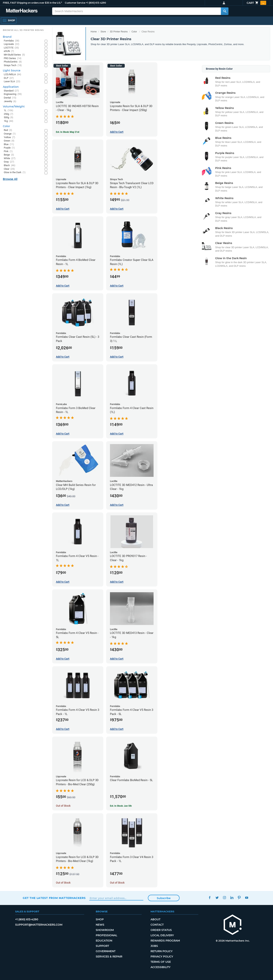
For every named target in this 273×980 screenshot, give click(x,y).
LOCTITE (11, 48)
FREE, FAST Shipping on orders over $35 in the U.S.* (32, 3)
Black (10, 165)
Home (94, 32)
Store (103, 32)
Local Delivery (162, 935)
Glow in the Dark (15, 172)
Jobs (154, 946)
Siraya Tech (13, 65)
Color (134, 32)
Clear (9, 169)
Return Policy (162, 951)
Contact (157, 925)
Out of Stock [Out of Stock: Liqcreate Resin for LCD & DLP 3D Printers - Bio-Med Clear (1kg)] (63, 883)
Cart (256, 3)
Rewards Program (165, 941)
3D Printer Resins (119, 32)
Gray (9, 162)
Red (8, 130)
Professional (106, 935)
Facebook (210, 897)
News (100, 925)
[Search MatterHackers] (225, 11)
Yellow (9, 137)
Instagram (224, 897)
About (155, 919)
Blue (9, 144)
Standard (11, 91)
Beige (9, 155)
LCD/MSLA (13, 75)
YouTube (247, 897)
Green (9, 141)
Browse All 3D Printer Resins (23, 30)
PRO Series (13, 58)
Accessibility (160, 967)
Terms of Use (161, 962)
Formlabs (12, 41)
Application (11, 87)
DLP (9, 78)
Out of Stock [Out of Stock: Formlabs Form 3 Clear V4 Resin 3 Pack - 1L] (117, 883)
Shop (100, 919)
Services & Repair (109, 957)
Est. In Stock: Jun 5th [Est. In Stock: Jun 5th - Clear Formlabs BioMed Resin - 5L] (121, 806)
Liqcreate (12, 44)
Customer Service (75, 3)
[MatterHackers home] (233, 925)
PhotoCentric (13, 62)
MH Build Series (14, 55)
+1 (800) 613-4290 (96, 3)
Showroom (105, 930)
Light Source (12, 70)
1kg (9, 121)
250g (9, 114)
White (10, 158)
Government (106, 951)
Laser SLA (12, 82)
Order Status (161, 930)
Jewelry (10, 101)
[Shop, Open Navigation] (9, 20)
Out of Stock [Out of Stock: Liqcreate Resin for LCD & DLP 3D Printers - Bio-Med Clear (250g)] (63, 806)
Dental (10, 98)
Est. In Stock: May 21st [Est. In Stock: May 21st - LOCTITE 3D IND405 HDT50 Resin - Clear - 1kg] (68, 132)
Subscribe (164, 898)
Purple (9, 148)
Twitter (217, 897)
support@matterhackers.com (39, 925)
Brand (7, 37)
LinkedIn (232, 897)
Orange (10, 134)
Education (104, 941)
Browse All (10, 179)
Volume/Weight (14, 106)
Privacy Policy (162, 957)
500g (9, 118)
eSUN (9, 51)
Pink (8, 151)
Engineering (13, 94)
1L (9, 111)
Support (102, 946)
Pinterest (239, 897)
